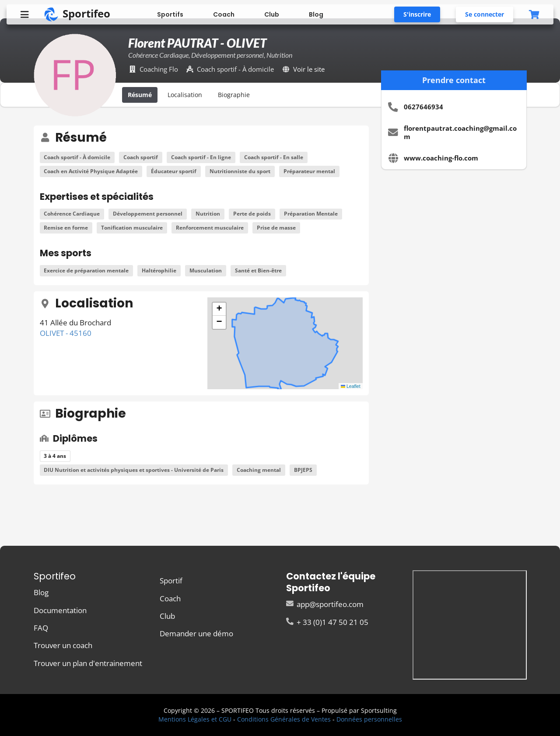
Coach (224, 14)
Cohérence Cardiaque (72, 214)
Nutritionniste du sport (240, 171)
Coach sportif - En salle (274, 157)
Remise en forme (66, 228)
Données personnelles (369, 719)
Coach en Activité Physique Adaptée (91, 171)
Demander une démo (196, 633)
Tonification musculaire (132, 228)
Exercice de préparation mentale (86, 270)
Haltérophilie (159, 270)
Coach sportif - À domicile (77, 157)
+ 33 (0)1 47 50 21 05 (327, 622)
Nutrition (208, 214)
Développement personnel (148, 214)
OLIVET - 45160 (66, 333)
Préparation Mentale (311, 214)
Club (272, 14)
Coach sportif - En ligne (201, 157)
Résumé (140, 95)
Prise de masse (276, 228)
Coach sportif (141, 157)
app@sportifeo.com (325, 605)
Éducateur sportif (174, 171)
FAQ (41, 628)
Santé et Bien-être (258, 270)
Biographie (234, 95)
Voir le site (309, 69)
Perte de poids (252, 214)
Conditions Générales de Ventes (284, 719)
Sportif (171, 581)
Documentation (60, 610)
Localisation (185, 95)
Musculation (206, 270)
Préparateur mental (309, 171)
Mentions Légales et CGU (195, 719)
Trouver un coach (63, 645)
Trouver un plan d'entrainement (88, 663)
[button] (219, 309)
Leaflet (351, 386)
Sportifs (170, 14)
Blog (316, 14)
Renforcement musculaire (210, 228)
